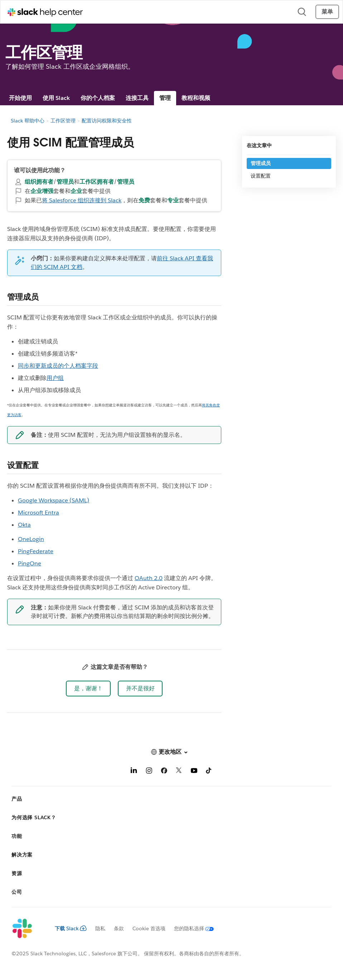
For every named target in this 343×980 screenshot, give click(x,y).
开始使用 (20, 98)
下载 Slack (71, 928)
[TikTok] (209, 772)
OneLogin (31, 539)
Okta (24, 525)
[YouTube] (194, 772)
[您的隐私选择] (190, 928)
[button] (88, 689)
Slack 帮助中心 (28, 121)
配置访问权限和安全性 (107, 121)
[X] (179, 772)
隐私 (100, 928)
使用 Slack (56, 98)
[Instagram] (149, 772)
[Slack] (27, 929)
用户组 (55, 378)
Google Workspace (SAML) (54, 500)
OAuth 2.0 (149, 578)
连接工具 (137, 98)
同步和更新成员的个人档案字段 (58, 366)
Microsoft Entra (38, 513)
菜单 (327, 12)
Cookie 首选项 (149, 928)
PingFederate (36, 551)
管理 (165, 98)
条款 (119, 928)
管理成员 (261, 163)
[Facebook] (164, 772)
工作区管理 (63, 121)
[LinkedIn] (134, 772)
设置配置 (261, 176)
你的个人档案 (98, 98)
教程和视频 (196, 98)
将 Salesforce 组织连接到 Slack (82, 200)
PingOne (30, 563)
